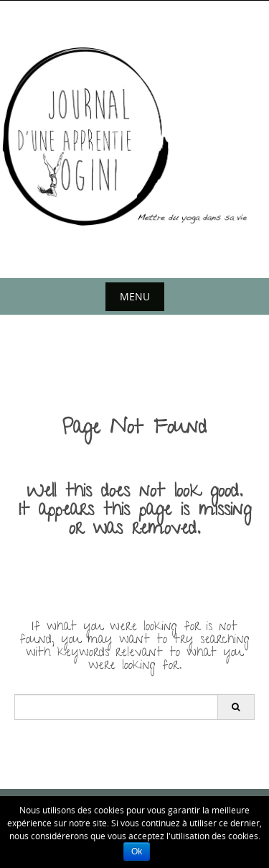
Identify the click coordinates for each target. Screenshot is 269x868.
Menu (135, 296)
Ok (137, 851)
